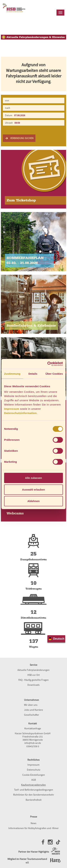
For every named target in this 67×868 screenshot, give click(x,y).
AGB (34, 780)
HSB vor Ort (34, 675)
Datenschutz (34, 770)
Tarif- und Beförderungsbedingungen (34, 790)
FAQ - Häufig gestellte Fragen (33, 680)
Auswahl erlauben (33, 490)
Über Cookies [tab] (54, 374)
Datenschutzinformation (20, 413)
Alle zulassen (33, 478)
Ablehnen (33, 501)
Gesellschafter (32, 715)
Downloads (33, 685)
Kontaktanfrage (33, 728)
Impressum (12, 409)
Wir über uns (31, 705)
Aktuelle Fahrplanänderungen (33, 670)
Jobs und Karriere (33, 710)
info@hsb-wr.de (33, 743)
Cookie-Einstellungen (34, 775)
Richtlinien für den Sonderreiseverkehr (34, 795)
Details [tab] (33, 374)
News (33, 823)
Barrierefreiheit (34, 800)
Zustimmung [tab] (12, 374)
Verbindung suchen (19, 138)
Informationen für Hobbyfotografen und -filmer (33, 828)
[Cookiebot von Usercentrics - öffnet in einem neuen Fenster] (48, 364)
